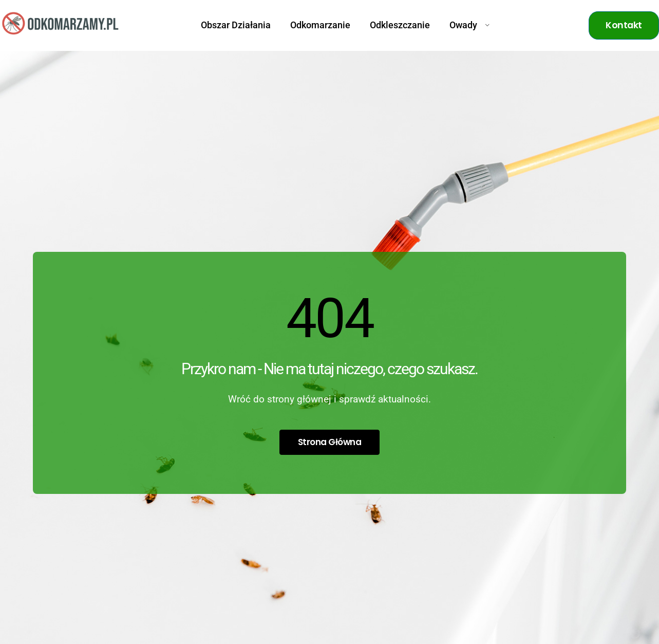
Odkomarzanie (320, 25)
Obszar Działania (236, 25)
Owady (470, 25)
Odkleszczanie (400, 25)
